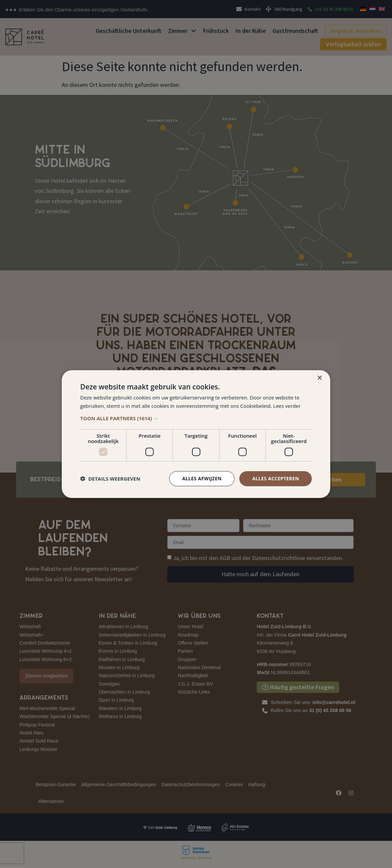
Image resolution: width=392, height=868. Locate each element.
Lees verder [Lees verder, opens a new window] (287, 406)
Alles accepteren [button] (276, 478)
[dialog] (196, 434)
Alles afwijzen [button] (202, 478)
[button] (196, 418)
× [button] (319, 378)
